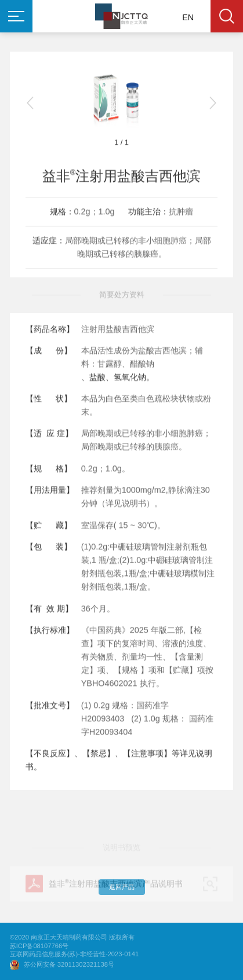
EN (188, 17)
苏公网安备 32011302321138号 (69, 964)
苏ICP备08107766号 (39, 946)
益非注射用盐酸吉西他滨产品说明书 (116, 897)
